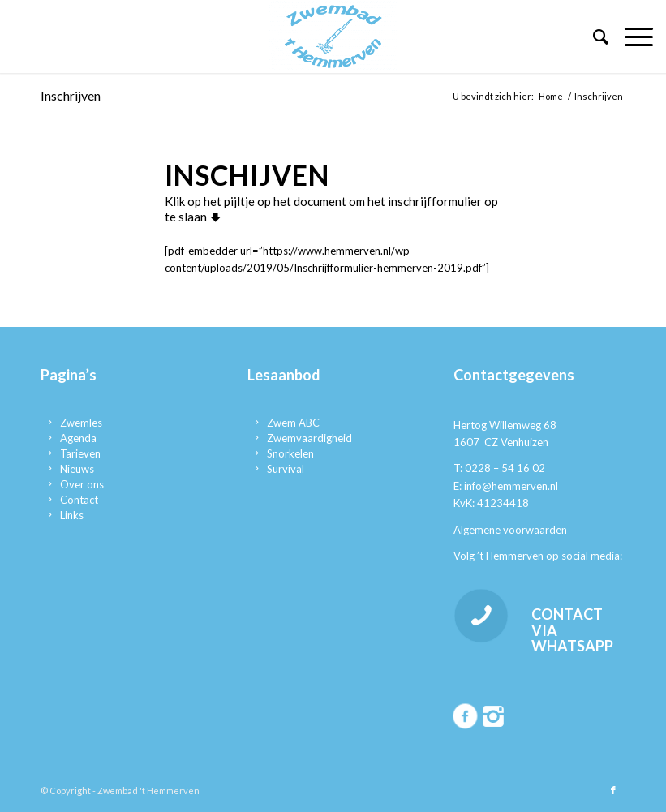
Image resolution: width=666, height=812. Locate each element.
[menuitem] (593, 37)
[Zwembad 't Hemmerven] (333, 37)
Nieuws (77, 469)
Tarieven (80, 453)
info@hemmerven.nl (511, 486)
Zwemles (81, 423)
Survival (286, 469)
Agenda (78, 438)
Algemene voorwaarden (510, 530)
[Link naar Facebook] (613, 790)
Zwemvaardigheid (309, 438)
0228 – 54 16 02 (505, 468)
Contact (79, 500)
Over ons (82, 484)
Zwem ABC (293, 423)
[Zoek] (593, 37)
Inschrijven (71, 95)
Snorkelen (290, 453)
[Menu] (631, 37)
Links (72, 515)
